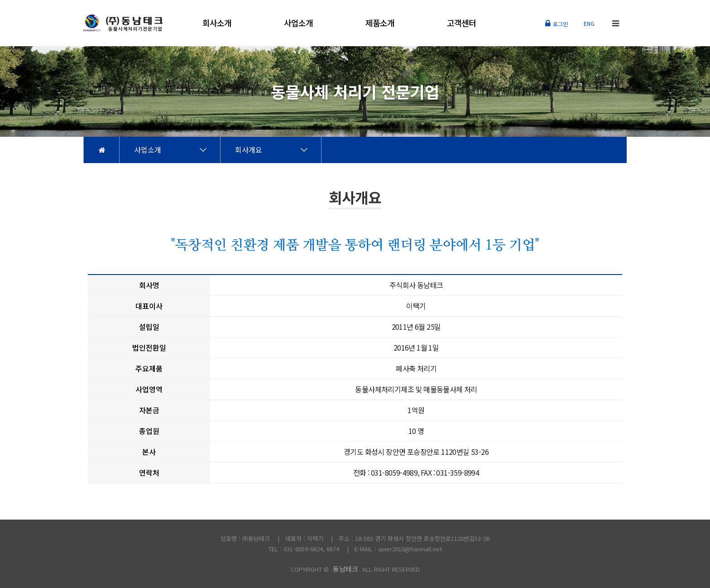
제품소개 (380, 23)
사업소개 (298, 23)
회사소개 (217, 23)
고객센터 (461, 23)
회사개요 (249, 149)
